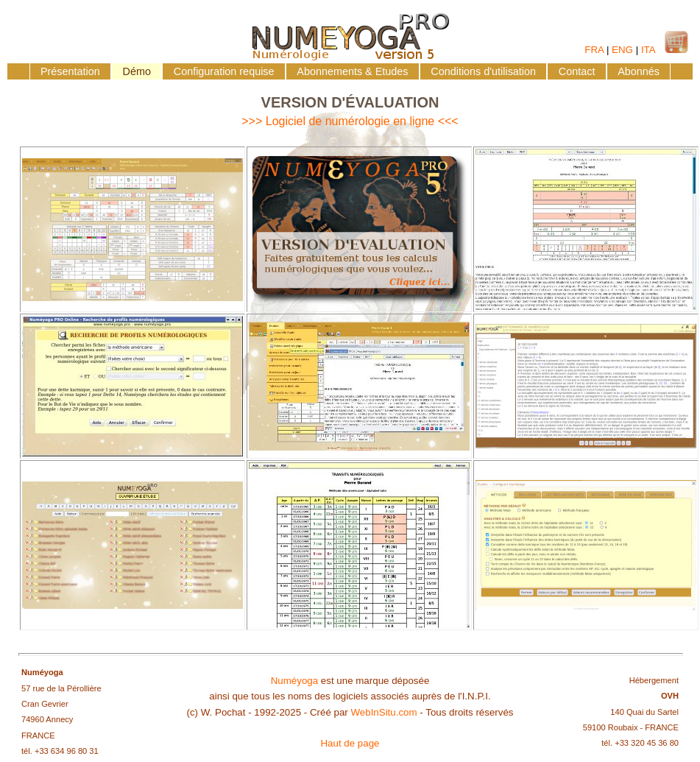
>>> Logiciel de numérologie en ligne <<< (350, 121)
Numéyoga (294, 681)
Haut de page (350, 743)
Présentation (70, 71)
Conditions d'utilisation (483, 71)
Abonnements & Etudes (352, 71)
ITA (648, 50)
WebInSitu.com (383, 712)
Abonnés (639, 71)
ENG (622, 50)
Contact (577, 71)
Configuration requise (224, 71)
